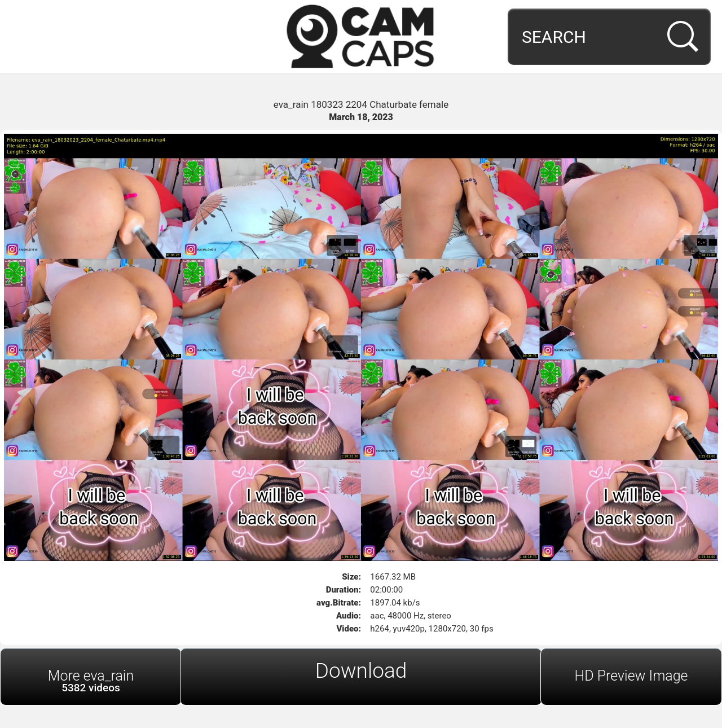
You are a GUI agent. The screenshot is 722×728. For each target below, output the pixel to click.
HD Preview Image (631, 676)
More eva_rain (91, 681)
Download (361, 671)
